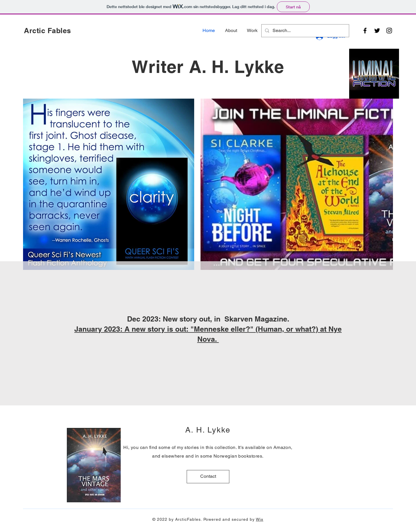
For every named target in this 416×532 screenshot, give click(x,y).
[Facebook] (365, 31)
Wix (260, 519)
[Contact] (208, 477)
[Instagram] (389, 31)
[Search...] (305, 31)
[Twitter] (377, 31)
